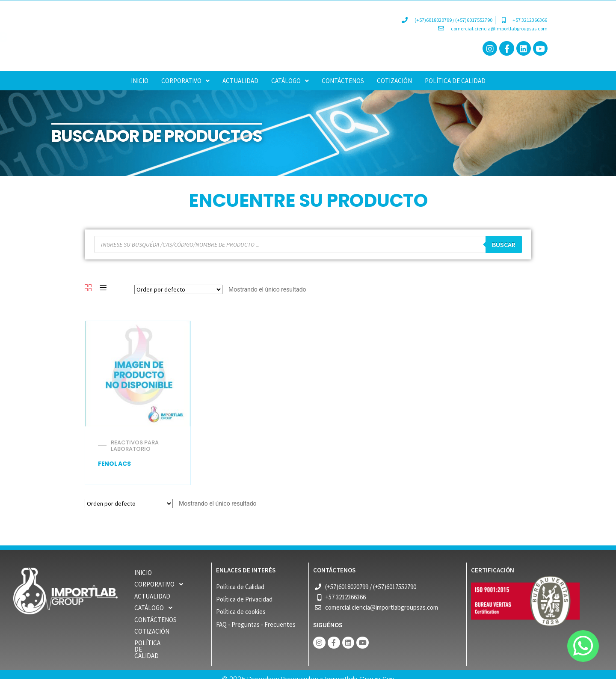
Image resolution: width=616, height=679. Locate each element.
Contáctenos (343, 81)
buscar (504, 244)
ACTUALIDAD (240, 81)
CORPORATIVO (185, 81)
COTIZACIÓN (394, 81)
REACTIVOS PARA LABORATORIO (135, 446)
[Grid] (88, 288)
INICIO (140, 81)
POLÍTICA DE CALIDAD (455, 81)
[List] (103, 288)
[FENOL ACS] (138, 374)
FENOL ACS (114, 464)
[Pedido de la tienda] (178, 289)
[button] (185, 81)
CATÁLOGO (290, 81)
